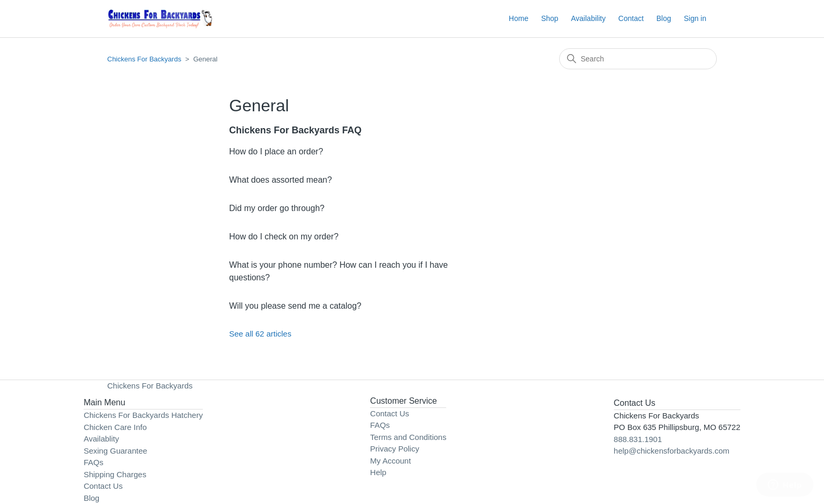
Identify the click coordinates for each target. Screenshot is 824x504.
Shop (550, 18)
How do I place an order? (276, 151)
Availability (589, 18)
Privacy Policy (394, 449)
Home (518, 18)
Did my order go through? (277, 208)
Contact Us (103, 486)
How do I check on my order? (284, 237)
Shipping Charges (115, 474)
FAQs (94, 462)
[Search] (638, 59)
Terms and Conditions (408, 437)
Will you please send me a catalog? (295, 306)
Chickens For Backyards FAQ (295, 130)
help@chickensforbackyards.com (672, 451)
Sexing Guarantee (115, 451)
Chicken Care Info (115, 427)
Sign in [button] (695, 18)
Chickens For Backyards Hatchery (143, 415)
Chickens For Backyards (144, 59)
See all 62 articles (260, 334)
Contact (631, 18)
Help (378, 472)
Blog (664, 18)
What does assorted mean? (281, 180)
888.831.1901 (638, 439)
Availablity (101, 439)
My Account (390, 461)
